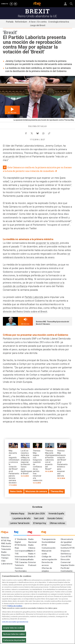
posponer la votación (47, 243)
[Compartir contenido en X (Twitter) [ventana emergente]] (32, 133)
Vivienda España (56, 514)
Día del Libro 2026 (36, 514)
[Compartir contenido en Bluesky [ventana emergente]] (38, 133)
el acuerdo (9, 157)
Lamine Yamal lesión (20, 523)
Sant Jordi (39, 518)
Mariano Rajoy (18, 514)
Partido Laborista (34, 297)
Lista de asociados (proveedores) (15, 622)
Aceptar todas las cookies (13, 628)
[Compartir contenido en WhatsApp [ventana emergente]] (43, 133)
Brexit (22, 157)
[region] (37, 608)
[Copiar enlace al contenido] (49, 133)
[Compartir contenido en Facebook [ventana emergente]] (26, 133)
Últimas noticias (57, 523)
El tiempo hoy (40, 523)
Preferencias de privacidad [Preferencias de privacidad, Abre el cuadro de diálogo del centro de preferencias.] (14, 640)
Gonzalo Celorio (55, 518)
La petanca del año (22, 518)
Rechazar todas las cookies (14, 634)
